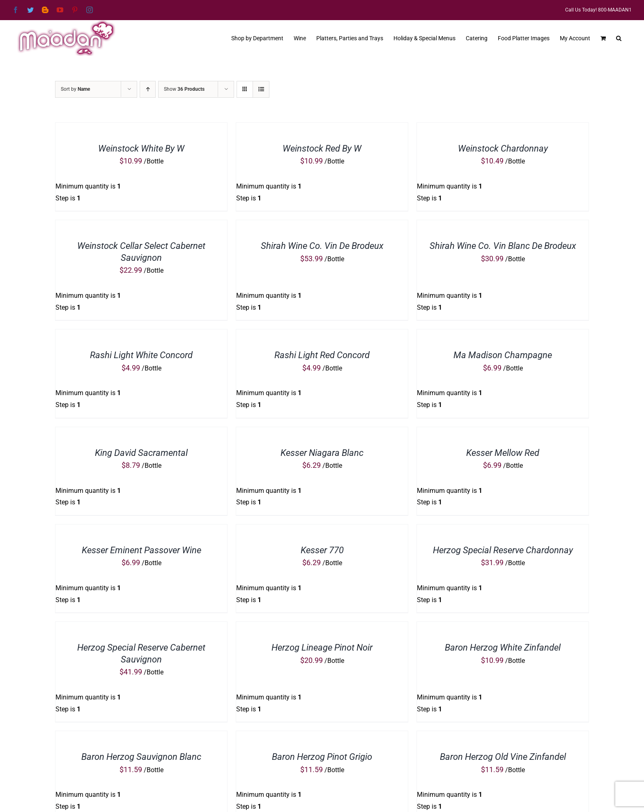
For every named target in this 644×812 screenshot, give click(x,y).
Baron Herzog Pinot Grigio (322, 757)
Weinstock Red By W (322, 148)
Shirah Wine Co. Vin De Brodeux (322, 246)
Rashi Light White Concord (141, 355)
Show (184, 89)
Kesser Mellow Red (503, 453)
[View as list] (261, 89)
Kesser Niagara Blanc (322, 453)
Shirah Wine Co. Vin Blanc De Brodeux (503, 246)
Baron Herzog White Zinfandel (503, 648)
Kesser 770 (322, 550)
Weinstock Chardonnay (503, 148)
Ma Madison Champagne (503, 355)
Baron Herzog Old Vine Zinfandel (503, 757)
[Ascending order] (148, 89)
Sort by (75, 89)
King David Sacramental (141, 453)
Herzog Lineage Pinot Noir (322, 648)
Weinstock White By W (141, 148)
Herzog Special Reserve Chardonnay (503, 550)
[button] (619, 37)
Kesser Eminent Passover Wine (141, 550)
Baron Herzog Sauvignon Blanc (141, 757)
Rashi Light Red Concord (322, 355)
